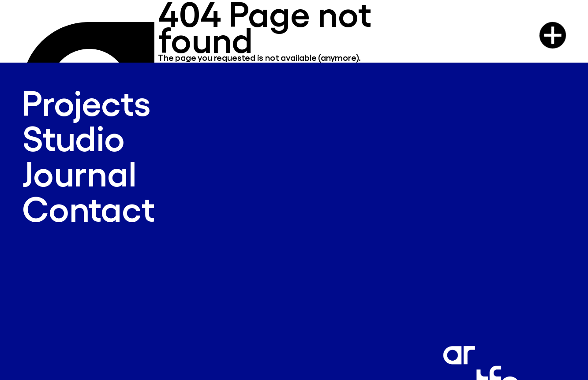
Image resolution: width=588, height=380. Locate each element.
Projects (86, 102)
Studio (73, 137)
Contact (88, 208)
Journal (79, 173)
